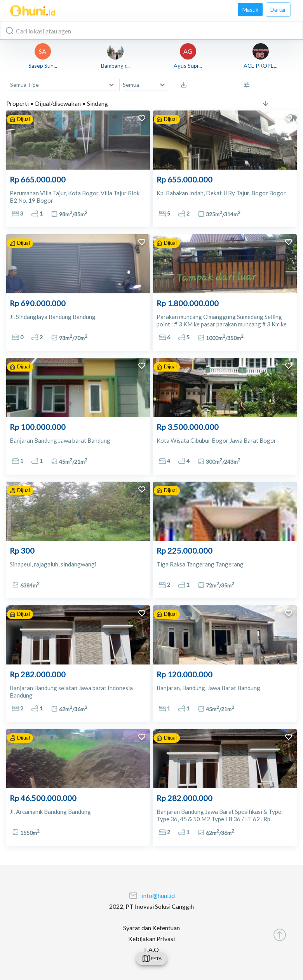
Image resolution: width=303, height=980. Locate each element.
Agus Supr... (188, 66)
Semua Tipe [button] (24, 85)
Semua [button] (131, 85)
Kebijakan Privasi (151, 939)
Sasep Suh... (43, 66)
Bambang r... (115, 66)
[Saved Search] (186, 85)
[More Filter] (249, 85)
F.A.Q (151, 949)
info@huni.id (158, 895)
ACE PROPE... (260, 66)
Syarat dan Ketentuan (151, 928)
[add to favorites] (142, 119)
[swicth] (151, 959)
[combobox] (151, 30)
